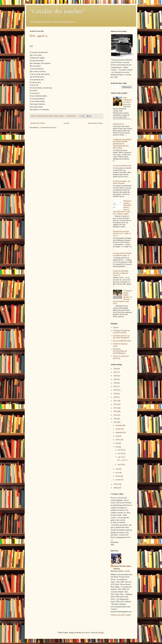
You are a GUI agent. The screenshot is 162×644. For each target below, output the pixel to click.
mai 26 (120, 450)
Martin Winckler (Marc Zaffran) (122, 567)
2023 (116, 379)
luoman (87, 633)
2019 (116, 394)
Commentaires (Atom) (48, 127)
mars (118, 473)
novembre (119, 425)
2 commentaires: (71, 116)
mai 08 (120, 465)
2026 (116, 369)
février (118, 476)
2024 (116, 376)
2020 (116, 390)
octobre (118, 429)
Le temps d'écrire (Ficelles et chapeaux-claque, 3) (122, 254)
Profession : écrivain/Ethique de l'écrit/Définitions (120, 351)
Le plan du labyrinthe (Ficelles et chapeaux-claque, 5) (121, 273)
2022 (116, 383)
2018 (116, 397)
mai (117, 447)
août (117, 436)
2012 (116, 419)
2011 (115, 422)
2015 (116, 408)
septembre (119, 432)
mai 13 (120, 457)
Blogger (101, 633)
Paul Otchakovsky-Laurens (128, 100)
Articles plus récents (38, 123)
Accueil (66, 123)
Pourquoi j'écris (119, 124)
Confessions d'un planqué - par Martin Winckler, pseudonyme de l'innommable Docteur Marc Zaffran (123, 144)
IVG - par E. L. (39, 36)
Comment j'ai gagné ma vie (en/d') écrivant (121, 332)
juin (117, 443)
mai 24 (120, 454)
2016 (116, 404)
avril (117, 469)
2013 (116, 415)
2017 (116, 401)
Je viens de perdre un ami (122, 166)
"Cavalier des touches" (57, 11)
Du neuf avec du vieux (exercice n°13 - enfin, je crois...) (122, 234)
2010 (116, 484)
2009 (116, 488)
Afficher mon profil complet (121, 615)
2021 (116, 386)
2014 (116, 411)
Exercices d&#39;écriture (122, 341)
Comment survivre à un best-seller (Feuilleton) (121, 337)
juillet (118, 440)
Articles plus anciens (95, 123)
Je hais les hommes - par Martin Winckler (122, 182)
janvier (118, 480)
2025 (116, 372)
